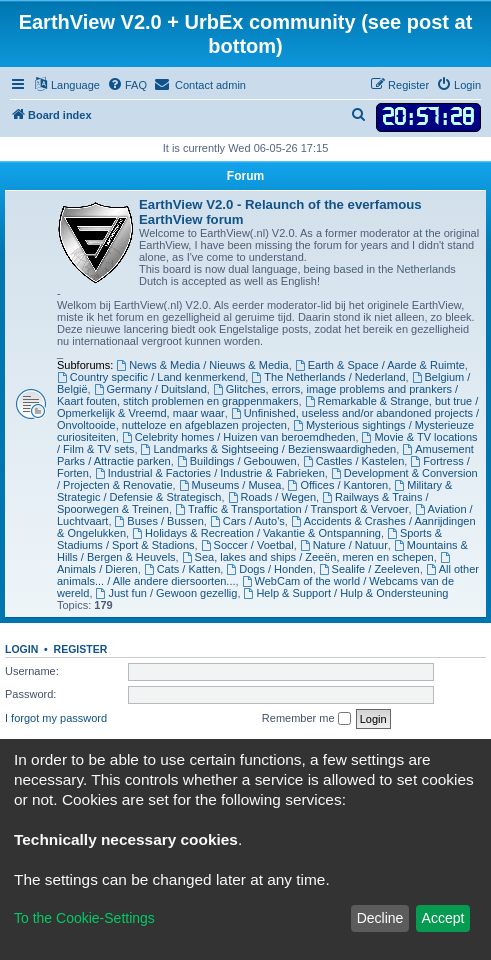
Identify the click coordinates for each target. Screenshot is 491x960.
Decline (380, 918)
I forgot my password (56, 718)
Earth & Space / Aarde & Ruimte (380, 365)
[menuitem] (127, 85)
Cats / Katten (182, 569)
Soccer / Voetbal (247, 545)
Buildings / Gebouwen (237, 461)
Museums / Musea (230, 485)
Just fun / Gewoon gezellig (167, 593)
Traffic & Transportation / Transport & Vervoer (292, 509)
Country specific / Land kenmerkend (151, 377)
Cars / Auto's (247, 521)
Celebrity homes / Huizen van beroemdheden (239, 437)
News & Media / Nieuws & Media (202, 365)
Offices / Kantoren (338, 485)
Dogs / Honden (269, 569)
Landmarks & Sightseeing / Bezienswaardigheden (269, 449)
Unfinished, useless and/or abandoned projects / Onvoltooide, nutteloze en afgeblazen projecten (268, 419)
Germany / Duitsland (150, 389)
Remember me (306, 719)
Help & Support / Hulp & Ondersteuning (346, 593)
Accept (443, 918)
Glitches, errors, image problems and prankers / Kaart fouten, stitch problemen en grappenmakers (257, 395)
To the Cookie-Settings (84, 918)
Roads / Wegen (272, 497)
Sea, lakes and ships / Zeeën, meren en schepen (308, 557)
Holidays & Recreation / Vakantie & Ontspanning (256, 533)
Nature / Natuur (344, 545)
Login (21, 649)
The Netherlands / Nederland (328, 377)
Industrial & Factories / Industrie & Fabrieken (210, 473)
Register (81, 649)
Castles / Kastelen (354, 461)
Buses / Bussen (159, 521)
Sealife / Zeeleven (369, 569)
